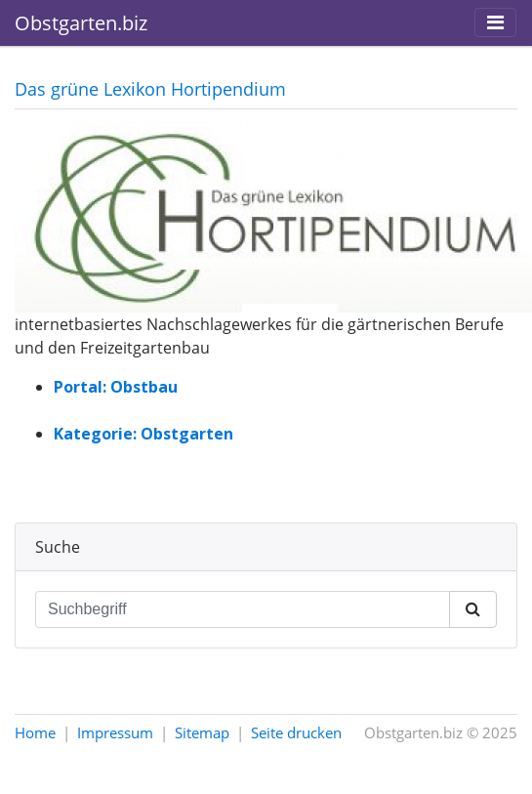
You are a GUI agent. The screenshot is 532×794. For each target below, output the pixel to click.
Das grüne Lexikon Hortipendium (150, 89)
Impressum (115, 732)
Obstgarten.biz (81, 23)
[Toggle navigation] (495, 22)
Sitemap (202, 732)
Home (35, 732)
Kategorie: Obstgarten (143, 434)
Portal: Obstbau (116, 387)
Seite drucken (296, 732)
